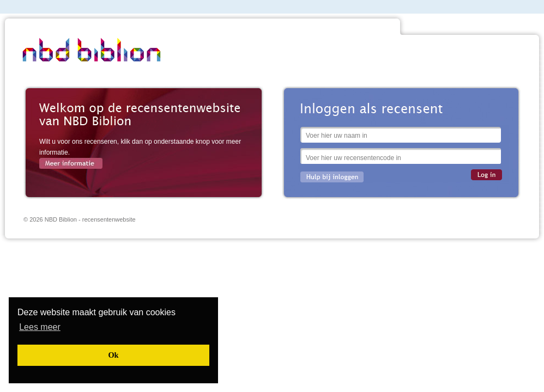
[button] (40, 327)
